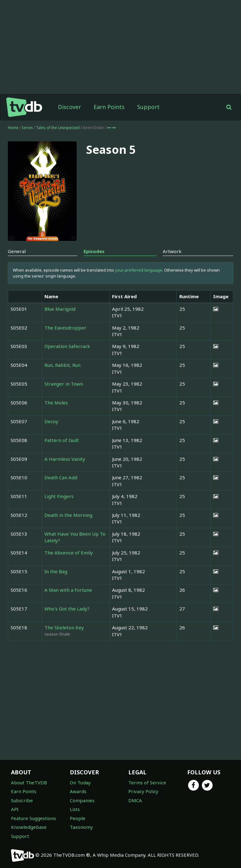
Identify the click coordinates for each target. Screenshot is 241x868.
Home (13, 128)
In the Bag (56, 571)
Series (27, 128)
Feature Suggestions (33, 818)
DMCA (135, 800)
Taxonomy (81, 827)
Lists (75, 809)
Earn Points (109, 107)
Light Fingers (59, 496)
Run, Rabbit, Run (62, 365)
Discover (69, 107)
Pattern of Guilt (62, 440)
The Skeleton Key (64, 627)
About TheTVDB (29, 782)
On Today (80, 782)
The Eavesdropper (65, 328)
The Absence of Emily (69, 553)
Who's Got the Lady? (67, 609)
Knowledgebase (29, 827)
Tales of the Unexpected (58, 128)
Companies (82, 800)
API (15, 809)
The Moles (56, 403)
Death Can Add (61, 477)
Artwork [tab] (172, 251)
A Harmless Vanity (65, 459)
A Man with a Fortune (68, 590)
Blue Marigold (60, 309)
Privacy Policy (143, 791)
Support (148, 107)
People (78, 818)
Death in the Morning (68, 515)
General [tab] (17, 251)
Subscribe (22, 800)
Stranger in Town (64, 384)
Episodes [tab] (94, 251)
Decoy (51, 421)
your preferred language (138, 270)
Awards (78, 791)
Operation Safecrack (67, 346)
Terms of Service (147, 782)
